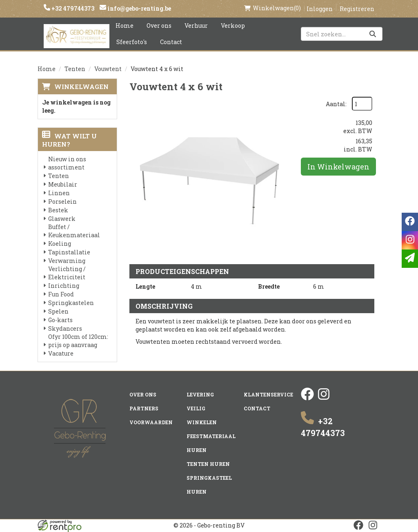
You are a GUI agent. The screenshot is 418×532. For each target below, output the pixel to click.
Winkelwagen (81, 87)
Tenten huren (208, 464)
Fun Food (61, 294)
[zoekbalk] (342, 34)
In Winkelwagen (338, 167)
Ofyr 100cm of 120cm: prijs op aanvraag (78, 341)
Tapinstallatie (69, 252)
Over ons (159, 26)
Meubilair (63, 184)
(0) (272, 8)
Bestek (58, 210)
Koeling (60, 244)
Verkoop (233, 26)
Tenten (75, 69)
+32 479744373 (72, 8)
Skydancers (65, 328)
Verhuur (196, 26)
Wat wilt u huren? (69, 140)
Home (125, 26)
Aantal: (336, 104)
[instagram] (324, 398)
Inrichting (64, 286)
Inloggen (320, 9)
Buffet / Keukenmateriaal (74, 231)
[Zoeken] (373, 34)
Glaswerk (62, 219)
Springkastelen (71, 303)
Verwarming (67, 261)
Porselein (62, 201)
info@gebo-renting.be (139, 8)
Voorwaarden (151, 422)
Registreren (357, 9)
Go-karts (60, 320)
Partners (144, 408)
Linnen (59, 193)
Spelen (58, 311)
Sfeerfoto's (132, 42)
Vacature (61, 353)
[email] (410, 259)
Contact (171, 42)
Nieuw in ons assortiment (67, 163)
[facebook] (307, 398)
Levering (200, 394)
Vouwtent (108, 69)
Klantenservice (268, 394)
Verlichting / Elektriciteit (67, 273)
